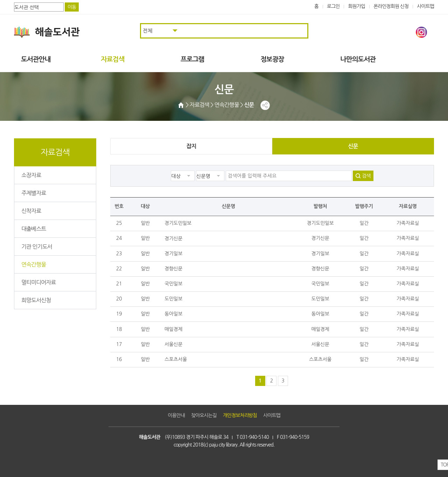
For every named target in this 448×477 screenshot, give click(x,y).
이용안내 (176, 415)
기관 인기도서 (37, 247)
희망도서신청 (36, 300)
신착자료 (31, 211)
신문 (353, 146)
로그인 (333, 6)
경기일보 (173, 254)
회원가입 (356, 6)
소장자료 (31, 175)
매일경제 (173, 329)
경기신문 (173, 238)
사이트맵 (425, 6)
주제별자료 (34, 193)
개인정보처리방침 (240, 415)
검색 (366, 176)
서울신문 (173, 344)
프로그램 (192, 59)
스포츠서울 (176, 359)
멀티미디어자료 (38, 282)
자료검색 (113, 59)
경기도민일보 (178, 223)
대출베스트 (34, 229)
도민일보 (173, 299)
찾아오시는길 (204, 415)
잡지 (191, 146)
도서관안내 (36, 59)
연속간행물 (34, 264)
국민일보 (173, 284)
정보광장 (272, 59)
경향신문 (173, 269)
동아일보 (173, 314)
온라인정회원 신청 (391, 6)
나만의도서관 (358, 59)
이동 (72, 7)
